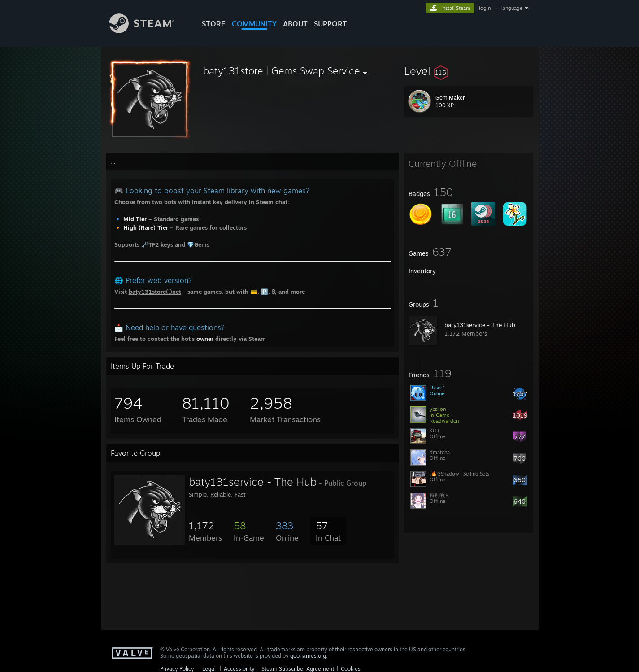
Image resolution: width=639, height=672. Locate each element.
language (512, 8)
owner (205, 339)
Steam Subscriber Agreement (298, 669)
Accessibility (239, 669)
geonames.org (308, 656)
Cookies (351, 669)
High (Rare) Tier (146, 227)
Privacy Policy (177, 669)
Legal (209, 669)
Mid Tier (135, 219)
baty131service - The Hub (480, 325)
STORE (214, 24)
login (485, 8)
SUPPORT (330, 24)
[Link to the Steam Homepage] (148, 31)
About (295, 24)
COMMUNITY (254, 24)
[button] (469, 71)
